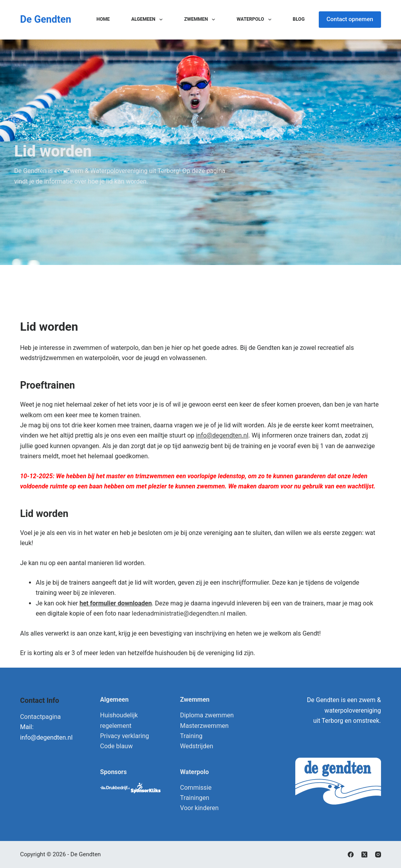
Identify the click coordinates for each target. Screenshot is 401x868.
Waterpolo (255, 20)
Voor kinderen (199, 808)
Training (191, 736)
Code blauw (117, 746)
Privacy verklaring (125, 736)
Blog (299, 19)
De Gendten (46, 19)
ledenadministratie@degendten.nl (179, 613)
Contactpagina (40, 717)
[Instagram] (378, 854)
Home (103, 19)
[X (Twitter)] (364, 854)
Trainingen (195, 798)
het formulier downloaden (116, 603)
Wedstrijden (197, 746)
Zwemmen (201, 20)
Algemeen (148, 20)
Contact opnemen (350, 19)
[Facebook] (351, 854)
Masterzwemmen (204, 726)
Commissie (196, 788)
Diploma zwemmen (207, 715)
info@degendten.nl (222, 435)
